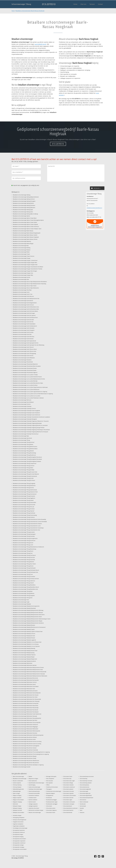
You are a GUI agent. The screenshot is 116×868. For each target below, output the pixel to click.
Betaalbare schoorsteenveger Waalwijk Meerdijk (24, 648)
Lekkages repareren (33, 806)
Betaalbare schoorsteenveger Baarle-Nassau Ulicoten (25, 239)
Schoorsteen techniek (68, 798)
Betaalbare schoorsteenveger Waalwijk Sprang (24, 653)
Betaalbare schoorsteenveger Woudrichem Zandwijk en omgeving (28, 765)
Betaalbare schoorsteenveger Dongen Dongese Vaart (25, 265)
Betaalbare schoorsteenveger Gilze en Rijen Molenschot (26, 288)
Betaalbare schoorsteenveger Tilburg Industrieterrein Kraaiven (27, 524)
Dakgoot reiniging (17, 795)
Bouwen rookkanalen (18, 781)
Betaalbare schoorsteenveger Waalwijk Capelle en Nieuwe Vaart (28, 631)
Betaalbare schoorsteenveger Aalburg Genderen (24, 205)
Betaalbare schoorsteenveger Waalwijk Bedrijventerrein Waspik (28, 621)
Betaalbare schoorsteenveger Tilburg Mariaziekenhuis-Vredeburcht (28, 547)
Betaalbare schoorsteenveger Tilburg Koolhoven (24, 540)
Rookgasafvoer (50, 795)
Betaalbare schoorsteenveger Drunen (22, 277)
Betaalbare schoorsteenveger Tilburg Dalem (23, 468)
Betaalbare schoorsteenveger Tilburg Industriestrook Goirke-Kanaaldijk (29, 519)
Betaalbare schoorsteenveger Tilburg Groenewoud (25, 494)
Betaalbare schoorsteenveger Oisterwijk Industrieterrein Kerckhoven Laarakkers (31, 417)
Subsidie (82, 808)
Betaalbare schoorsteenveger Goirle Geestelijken (24, 324)
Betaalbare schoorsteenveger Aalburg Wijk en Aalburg (25, 214)
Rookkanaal (49, 798)
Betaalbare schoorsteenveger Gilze (21, 279)
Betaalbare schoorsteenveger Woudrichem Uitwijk (25, 758)
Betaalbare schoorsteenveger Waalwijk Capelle (24, 629)
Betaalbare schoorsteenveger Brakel (21, 252)
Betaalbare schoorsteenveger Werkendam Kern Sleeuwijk (26, 701)
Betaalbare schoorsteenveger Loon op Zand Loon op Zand (27, 396)
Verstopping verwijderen (19, 817)
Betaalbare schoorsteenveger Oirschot (22, 404)
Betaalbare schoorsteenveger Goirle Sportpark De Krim (26, 343)
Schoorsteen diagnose (51, 810)
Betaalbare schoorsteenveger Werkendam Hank (24, 689)
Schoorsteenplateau (84, 785)
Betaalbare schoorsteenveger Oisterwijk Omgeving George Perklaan (29, 428)
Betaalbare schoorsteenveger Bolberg (22, 248)
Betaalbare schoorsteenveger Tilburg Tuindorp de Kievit (26, 579)
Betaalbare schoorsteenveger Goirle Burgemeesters (25, 303)
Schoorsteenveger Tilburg (21, 4)
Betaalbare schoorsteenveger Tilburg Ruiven (23, 566)
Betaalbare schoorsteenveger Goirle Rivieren (23, 339)
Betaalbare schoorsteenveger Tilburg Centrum (24, 466)
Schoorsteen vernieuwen (69, 802)
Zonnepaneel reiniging (18, 837)
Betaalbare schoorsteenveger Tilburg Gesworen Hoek (25, 492)
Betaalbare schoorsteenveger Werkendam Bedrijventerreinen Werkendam (30, 676)
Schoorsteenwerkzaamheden (87, 798)
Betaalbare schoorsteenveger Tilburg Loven (23, 545)
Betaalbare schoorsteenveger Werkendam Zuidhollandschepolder (28, 735)
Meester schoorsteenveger (35, 812)
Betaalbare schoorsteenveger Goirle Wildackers (24, 358)
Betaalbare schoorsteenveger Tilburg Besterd (23, 451)
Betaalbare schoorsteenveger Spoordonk (22, 438)
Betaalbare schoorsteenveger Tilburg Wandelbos (24, 585)
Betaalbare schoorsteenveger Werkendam (23, 663)
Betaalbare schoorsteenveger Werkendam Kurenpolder (26, 703)
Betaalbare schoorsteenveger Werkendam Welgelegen (25, 727)
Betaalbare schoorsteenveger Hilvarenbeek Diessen (25, 368)
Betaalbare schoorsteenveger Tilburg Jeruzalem (24, 532)
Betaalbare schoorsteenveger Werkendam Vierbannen (25, 725)
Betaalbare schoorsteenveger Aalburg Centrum (24, 199)
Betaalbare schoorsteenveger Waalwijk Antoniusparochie (26, 606)
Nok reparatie (49, 783)
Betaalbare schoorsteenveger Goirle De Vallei (23, 320)
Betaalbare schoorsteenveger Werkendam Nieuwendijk (26, 708)
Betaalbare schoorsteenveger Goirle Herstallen (24, 328)
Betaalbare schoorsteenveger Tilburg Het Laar (23, 507)
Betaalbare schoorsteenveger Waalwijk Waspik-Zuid (25, 659)
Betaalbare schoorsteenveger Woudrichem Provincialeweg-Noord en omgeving (31, 752)
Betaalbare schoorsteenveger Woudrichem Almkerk (25, 737)
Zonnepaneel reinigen (18, 834)
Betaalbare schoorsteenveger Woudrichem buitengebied (26, 746)
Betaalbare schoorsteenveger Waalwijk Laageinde (24, 640)
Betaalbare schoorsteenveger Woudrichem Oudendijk (25, 750)
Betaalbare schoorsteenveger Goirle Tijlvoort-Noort (25, 349)
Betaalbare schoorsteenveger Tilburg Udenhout (24, 581)
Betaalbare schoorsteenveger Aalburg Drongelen (24, 201)
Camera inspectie (17, 783)
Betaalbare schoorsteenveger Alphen (21, 216)
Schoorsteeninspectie (68, 810)
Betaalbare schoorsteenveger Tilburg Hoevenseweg (25, 515)
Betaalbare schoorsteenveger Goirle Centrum (23, 305)
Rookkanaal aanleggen (52, 800)
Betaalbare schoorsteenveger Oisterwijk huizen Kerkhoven (27, 415)
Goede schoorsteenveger (34, 787)
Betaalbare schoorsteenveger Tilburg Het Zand (24, 509)
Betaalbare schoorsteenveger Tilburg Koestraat (24, 536)
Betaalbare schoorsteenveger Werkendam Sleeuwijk (25, 716)
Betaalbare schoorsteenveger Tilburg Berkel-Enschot (25, 447)
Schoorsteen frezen (51, 812)
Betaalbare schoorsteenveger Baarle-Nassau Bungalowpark (27, 233)
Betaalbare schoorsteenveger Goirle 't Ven (23, 294)
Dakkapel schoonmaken (18, 812)
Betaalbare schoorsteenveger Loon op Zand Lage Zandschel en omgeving (30, 392)
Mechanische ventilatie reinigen (36, 810)
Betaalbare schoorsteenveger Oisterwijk (22, 406)
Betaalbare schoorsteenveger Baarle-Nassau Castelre (25, 235)
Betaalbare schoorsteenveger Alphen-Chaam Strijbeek (25, 224)
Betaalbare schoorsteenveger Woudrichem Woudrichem (26, 763)
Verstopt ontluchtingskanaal (19, 820)
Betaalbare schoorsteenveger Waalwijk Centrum (24, 634)
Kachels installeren (33, 800)
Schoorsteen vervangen (69, 804)
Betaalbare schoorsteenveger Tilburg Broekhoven (24, 455)
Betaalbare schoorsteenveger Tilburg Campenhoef (25, 463)
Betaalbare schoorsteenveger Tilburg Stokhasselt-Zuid (25, 572)
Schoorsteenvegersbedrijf (86, 795)
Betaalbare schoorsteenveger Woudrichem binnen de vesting (27, 741)
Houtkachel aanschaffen (34, 793)
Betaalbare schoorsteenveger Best (21, 246)
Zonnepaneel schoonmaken (19, 839)
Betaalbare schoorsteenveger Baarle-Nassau (23, 231)
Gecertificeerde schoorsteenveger (36, 783)
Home (13, 11)
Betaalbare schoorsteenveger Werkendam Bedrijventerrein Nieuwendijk (30, 672)
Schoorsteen (49, 806)
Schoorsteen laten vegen (69, 781)
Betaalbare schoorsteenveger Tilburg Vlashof (23, 583)
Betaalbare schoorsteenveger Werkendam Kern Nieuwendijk (27, 699)
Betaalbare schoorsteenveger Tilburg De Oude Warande (26, 474)
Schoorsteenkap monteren (86, 781)
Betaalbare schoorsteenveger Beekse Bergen (23, 243)
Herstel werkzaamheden (34, 791)
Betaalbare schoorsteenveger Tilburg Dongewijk (24, 483)
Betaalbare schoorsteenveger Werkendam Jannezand (25, 691)
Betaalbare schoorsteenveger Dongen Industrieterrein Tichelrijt (28, 269)
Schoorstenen (83, 800)
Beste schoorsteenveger (18, 776)
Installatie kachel (32, 798)
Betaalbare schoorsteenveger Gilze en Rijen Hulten (25, 286)
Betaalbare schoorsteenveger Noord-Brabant (23, 402)
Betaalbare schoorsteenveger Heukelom (22, 360)
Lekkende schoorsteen (34, 808)
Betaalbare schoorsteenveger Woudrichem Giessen (25, 748)
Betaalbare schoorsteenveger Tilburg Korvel (23, 543)
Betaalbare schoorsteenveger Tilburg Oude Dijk (24, 560)
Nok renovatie (50, 781)
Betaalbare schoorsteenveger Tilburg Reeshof (23, 562)
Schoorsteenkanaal (68, 812)
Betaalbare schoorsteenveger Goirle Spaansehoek (24, 341)
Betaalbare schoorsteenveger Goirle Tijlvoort (23, 347)
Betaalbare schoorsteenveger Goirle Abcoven (23, 296)
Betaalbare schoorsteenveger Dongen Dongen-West (25, 262)
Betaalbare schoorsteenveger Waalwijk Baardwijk (24, 608)
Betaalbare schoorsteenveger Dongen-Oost (23, 273)
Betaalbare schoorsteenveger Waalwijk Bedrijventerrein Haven (27, 617)
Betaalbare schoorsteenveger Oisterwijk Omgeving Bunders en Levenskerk (30, 425)
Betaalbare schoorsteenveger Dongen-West (23, 275)
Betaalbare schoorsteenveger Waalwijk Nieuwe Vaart (25, 651)
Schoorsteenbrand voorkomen (70, 808)
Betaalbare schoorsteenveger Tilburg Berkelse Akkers (25, 449)
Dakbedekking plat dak (18, 789)
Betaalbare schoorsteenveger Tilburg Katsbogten (24, 534)
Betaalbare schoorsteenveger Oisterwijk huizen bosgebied (26, 411)
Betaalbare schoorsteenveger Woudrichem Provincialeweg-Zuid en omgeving (31, 754)
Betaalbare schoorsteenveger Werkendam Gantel (24, 684)
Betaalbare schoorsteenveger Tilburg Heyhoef (24, 511)
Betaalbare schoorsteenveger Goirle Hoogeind (24, 330)
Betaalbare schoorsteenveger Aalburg (22, 195)
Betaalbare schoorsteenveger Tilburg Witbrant (24, 593)
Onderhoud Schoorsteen (52, 787)
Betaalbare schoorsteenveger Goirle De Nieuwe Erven (25, 317)
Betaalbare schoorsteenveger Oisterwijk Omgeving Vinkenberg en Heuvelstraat (31, 430)
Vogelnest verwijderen (18, 824)
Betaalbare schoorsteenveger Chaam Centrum (24, 256)
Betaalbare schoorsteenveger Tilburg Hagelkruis (24, 498)
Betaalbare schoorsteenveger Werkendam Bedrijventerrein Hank (28, 670)
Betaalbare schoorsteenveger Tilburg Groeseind (24, 496)
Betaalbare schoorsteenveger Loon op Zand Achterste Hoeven (27, 377)
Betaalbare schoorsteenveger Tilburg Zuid (23, 598)
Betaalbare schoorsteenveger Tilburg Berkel (23, 444)
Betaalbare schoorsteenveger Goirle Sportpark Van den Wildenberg (29, 345)
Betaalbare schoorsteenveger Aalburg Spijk (23, 210)
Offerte (48, 785)
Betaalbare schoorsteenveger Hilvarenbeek (23, 362)
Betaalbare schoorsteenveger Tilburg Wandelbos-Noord (26, 587)
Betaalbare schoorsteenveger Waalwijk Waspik (24, 657)
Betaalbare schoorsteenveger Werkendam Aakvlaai (25, 665)
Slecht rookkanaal (84, 802)
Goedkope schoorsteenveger (35, 789)
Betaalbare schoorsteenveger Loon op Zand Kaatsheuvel (26, 389)
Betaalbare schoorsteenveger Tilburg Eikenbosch (24, 486)
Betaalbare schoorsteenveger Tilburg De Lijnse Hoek (25, 472)
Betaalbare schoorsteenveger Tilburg (21, 440)
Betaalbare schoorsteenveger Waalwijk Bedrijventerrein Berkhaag (28, 610)
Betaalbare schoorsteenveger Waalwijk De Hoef (24, 636)
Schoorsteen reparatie (68, 793)
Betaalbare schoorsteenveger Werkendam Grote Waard (26, 686)
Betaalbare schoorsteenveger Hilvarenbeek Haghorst (25, 372)
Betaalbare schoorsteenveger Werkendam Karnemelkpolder (27, 693)
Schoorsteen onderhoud (69, 787)
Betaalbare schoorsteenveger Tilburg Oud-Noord (24, 555)
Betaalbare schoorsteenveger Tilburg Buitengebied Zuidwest (27, 461)
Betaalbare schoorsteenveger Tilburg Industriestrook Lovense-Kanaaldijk (30, 521)
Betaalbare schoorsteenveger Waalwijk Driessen (24, 638)
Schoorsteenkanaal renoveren (87, 776)
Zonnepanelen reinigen (18, 845)
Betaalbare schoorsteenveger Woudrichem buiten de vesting (27, 744)
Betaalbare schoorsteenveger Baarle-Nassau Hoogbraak (30, 11)
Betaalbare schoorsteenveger (20, 779)
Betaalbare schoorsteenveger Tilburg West (23, 591)
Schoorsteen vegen (68, 800)
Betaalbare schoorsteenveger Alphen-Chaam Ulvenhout (26, 226)
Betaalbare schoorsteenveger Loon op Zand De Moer (25, 385)
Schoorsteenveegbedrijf (85, 789)
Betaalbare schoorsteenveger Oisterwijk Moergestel (25, 419)
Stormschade (83, 806)
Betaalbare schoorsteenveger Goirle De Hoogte (24, 313)
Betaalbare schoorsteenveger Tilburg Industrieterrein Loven (27, 526)
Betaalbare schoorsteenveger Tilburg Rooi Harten (24, 564)
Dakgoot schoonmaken (18, 800)
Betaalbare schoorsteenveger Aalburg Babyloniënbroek (26, 197)
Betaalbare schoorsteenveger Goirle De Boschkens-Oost (26, 307)
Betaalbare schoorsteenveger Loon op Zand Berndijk (25, 381)
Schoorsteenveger (84, 791)
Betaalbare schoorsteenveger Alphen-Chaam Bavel (25, 218)
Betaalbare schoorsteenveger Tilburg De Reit (23, 478)
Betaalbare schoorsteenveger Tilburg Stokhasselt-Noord (26, 570)
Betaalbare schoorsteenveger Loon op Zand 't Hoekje (25, 375)
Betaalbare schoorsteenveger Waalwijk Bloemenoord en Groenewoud (29, 627)
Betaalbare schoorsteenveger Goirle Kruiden (23, 332)
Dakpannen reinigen (33, 779)
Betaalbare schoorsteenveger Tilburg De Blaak (24, 470)
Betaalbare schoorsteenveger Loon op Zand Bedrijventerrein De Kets (29, 379)
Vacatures (82, 812)
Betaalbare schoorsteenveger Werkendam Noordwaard (26, 712)
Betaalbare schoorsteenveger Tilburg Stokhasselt (24, 568)
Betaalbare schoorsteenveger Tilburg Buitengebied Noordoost (27, 457)
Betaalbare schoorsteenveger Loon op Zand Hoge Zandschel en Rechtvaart (30, 387)
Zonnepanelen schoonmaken (20, 849)
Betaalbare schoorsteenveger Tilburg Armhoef (24, 442)
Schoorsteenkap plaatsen (86, 783)
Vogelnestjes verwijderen (19, 826)
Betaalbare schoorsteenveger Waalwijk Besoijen (24, 625)
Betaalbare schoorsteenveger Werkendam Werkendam (26, 729)
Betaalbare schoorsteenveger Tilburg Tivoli (23, 574)
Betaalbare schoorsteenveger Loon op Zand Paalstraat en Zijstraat (28, 398)
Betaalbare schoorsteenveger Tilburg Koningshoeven (25, 538)
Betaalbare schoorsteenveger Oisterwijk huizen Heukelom (26, 413)
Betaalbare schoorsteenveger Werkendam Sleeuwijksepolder (27, 718)
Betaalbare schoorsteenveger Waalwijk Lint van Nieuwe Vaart (27, 642)
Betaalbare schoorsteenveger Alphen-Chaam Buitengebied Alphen (28, 220)
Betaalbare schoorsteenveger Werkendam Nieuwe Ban (26, 706)
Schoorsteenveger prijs (85, 793)
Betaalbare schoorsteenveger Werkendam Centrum (25, 682)
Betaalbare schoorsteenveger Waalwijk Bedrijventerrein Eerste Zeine (29, 615)
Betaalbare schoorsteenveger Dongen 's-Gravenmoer (25, 260)
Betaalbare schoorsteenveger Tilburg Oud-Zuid (24, 557)
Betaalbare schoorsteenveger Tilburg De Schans (24, 480)
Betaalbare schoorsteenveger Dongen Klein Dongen (25, 271)
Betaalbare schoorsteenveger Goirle (21, 292)
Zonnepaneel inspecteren (19, 830)
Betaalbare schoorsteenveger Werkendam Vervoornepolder (27, 722)
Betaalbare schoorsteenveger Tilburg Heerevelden (24, 502)
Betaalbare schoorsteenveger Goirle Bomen (23, 301)
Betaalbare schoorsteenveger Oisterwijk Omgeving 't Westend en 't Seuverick (31, 421)
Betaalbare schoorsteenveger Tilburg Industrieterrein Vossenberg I (28, 528)
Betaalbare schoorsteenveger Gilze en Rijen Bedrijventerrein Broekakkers (30, 282)
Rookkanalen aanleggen (52, 804)
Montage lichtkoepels (51, 776)
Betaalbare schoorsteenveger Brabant (22, 250)
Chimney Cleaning (17, 785)
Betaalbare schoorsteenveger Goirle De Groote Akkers (25, 311)
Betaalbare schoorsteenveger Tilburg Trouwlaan (24, 576)
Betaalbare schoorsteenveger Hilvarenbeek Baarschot (25, 364)
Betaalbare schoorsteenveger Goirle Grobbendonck (25, 326)
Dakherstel (15, 804)
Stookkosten (83, 804)
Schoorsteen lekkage (68, 783)
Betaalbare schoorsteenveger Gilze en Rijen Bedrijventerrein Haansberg (29, 284)
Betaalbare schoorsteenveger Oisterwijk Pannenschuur (26, 434)
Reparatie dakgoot (51, 793)
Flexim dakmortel (33, 781)
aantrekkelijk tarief (40, 44)
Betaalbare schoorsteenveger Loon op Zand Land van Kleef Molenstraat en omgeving (33, 394)
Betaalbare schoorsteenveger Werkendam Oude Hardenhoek (27, 714)
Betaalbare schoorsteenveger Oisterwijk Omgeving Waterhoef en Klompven (30, 432)
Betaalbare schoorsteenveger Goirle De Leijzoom (24, 315)
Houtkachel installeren (34, 795)
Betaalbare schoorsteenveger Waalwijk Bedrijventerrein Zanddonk (28, 623)
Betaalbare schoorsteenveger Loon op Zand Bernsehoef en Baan (28, 383)
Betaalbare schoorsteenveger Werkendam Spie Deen (25, 720)
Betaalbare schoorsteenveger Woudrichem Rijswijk (25, 756)
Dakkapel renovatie (17, 810)
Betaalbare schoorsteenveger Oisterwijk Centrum (24, 408)
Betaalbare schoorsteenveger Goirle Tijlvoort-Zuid (24, 351)
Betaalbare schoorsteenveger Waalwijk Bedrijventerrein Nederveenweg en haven (32, 619)
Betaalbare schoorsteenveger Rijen (21, 436)
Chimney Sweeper (17, 787)
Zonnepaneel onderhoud (19, 832)
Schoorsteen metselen (68, 785)
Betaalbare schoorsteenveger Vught (21, 602)
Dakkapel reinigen (17, 806)
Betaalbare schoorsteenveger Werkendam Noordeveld (25, 710)
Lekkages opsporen (33, 804)
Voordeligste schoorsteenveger (20, 828)
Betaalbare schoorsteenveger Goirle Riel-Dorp (24, 337)
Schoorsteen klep (67, 779)
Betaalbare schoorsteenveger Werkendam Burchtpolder (26, 680)
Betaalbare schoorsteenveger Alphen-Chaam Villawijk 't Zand (27, 229)
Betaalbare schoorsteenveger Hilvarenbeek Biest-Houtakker (27, 366)
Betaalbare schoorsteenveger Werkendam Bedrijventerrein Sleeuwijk (29, 674)
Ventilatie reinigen (17, 815)
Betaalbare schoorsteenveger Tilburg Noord (23, 551)
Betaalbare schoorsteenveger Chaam (21, 254)
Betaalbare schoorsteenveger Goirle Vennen (23, 356)
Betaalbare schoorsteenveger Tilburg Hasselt (23, 500)
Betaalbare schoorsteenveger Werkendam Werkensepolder (27, 731)
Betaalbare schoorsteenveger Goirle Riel (22, 334)
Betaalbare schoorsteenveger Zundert (22, 767)
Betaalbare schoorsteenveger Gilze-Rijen (22, 290)
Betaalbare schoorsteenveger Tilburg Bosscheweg (24, 453)
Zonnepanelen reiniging (18, 847)
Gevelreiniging (32, 785)
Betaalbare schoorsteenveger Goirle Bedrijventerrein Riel (26, 298)
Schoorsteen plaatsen (68, 789)
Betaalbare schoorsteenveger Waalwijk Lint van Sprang (26, 644)
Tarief (81, 810)
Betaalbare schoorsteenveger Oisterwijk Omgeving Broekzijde (27, 423)
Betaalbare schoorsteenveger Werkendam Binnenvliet (25, 678)
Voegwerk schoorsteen (18, 822)
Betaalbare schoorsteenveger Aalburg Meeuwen (24, 208)
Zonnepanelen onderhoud (19, 843)
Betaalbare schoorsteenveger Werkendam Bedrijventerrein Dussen (28, 667)
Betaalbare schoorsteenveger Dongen (22, 258)
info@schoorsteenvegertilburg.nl (94, 208)
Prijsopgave (49, 789)
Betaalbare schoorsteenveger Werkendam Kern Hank (25, 697)
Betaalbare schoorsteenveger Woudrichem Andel (24, 739)
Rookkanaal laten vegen (52, 802)
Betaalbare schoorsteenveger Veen (21, 600)
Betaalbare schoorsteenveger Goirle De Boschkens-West (26, 309)
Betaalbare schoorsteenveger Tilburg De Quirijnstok (25, 476)
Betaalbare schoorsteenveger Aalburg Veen (23, 212)
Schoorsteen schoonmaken (70, 795)
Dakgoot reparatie (17, 798)
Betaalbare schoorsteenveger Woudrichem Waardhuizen (26, 761)
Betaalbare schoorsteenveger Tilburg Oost (23, 553)
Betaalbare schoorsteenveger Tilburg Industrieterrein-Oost (26, 530)
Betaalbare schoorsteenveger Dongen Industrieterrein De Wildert (28, 267)
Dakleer (30, 776)
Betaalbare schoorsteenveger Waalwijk (22, 604)
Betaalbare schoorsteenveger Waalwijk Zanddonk (24, 661)
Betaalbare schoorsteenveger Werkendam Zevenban (25, 733)
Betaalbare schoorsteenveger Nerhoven (22, 400)
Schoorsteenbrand (68, 806)
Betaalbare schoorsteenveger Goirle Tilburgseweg (24, 353)
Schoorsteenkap (84, 779)
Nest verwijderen (50, 779)
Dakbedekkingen (17, 791)
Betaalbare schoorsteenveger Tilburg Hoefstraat (24, 513)
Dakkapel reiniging (17, 808)
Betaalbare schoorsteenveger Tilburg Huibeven (24, 517)
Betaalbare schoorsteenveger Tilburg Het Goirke (24, 505)
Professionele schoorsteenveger (54, 791)
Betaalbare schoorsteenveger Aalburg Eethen (23, 203)
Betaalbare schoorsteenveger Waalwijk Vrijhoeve (24, 655)
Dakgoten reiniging (17, 802)
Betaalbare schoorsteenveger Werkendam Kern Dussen (26, 695)
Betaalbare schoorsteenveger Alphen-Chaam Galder (25, 222)
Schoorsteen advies (51, 808)
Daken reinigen (16, 793)
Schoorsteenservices (84, 787)
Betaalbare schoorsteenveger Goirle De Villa (23, 322)
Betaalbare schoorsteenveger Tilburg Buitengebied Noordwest (27, 459)
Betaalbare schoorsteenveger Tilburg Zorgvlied (24, 595)
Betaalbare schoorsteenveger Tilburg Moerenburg (24, 549)
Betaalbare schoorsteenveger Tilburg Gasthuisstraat (25, 490)
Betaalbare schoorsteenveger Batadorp (22, 241)
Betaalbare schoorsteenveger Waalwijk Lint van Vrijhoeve (26, 646)
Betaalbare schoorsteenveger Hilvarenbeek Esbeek (25, 370)
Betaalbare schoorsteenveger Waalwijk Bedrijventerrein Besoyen (28, 612)
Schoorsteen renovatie (69, 791)
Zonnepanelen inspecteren (19, 841)
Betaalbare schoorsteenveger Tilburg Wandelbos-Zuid (25, 589)
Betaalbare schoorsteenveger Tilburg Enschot (23, 488)
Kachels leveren (32, 802)
